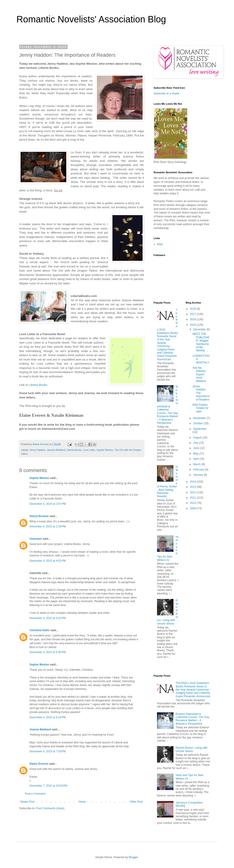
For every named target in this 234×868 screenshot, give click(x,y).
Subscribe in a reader (167, 93)
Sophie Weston (105, 450)
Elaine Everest (39, 764)
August (198, 438)
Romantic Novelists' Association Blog (91, 19)
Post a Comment (35, 794)
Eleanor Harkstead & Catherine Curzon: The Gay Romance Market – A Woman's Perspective (168, 405)
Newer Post (27, 802)
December (200, 329)
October (198, 423)
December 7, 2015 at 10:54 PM (48, 786)
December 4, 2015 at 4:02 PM (48, 561)
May (196, 454)
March (197, 464)
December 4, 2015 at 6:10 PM (48, 717)
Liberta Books (74, 450)
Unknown (36, 539)
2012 (193, 492)
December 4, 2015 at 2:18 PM (48, 526)
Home (82, 802)
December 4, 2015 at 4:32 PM (48, 618)
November (200, 418)
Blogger (133, 857)
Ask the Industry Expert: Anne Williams (199, 374)
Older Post (136, 802)
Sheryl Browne (39, 516)
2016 (193, 319)
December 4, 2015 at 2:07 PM (48, 504)
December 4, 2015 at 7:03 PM (48, 751)
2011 (193, 498)
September (200, 429)
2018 (193, 309)
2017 (193, 314)
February (199, 470)
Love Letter (89, 450)
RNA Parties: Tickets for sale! (200, 408)
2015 (193, 325)
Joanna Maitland (56, 450)
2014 (193, 482)
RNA (160, 244)
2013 (193, 487)
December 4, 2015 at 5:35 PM (48, 652)
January (198, 475)
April (196, 459)
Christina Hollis (40, 630)
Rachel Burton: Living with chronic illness (192, 749)
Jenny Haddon (38, 450)
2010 (193, 503)
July (196, 443)
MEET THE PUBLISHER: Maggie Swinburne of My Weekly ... (201, 342)
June (196, 448)
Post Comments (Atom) (50, 808)
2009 (193, 508)
